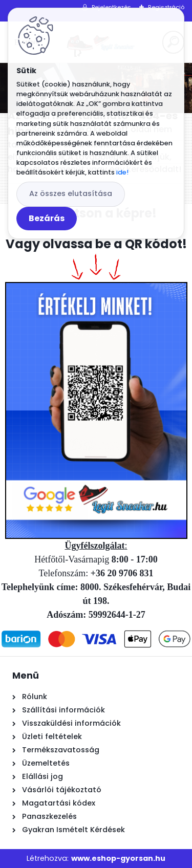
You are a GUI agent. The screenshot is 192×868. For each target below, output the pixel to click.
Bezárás (47, 218)
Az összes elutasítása (71, 193)
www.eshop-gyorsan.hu (118, 858)
